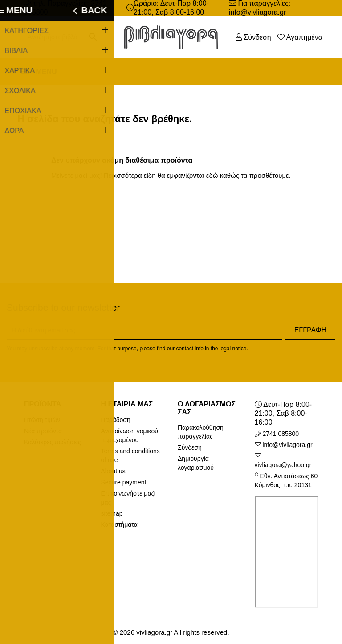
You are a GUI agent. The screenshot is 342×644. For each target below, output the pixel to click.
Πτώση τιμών (42, 420)
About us (113, 471)
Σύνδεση (190, 447)
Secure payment (124, 482)
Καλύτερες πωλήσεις (53, 442)
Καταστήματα (119, 525)
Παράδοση (116, 420)
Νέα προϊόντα (43, 431)
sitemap (112, 513)
